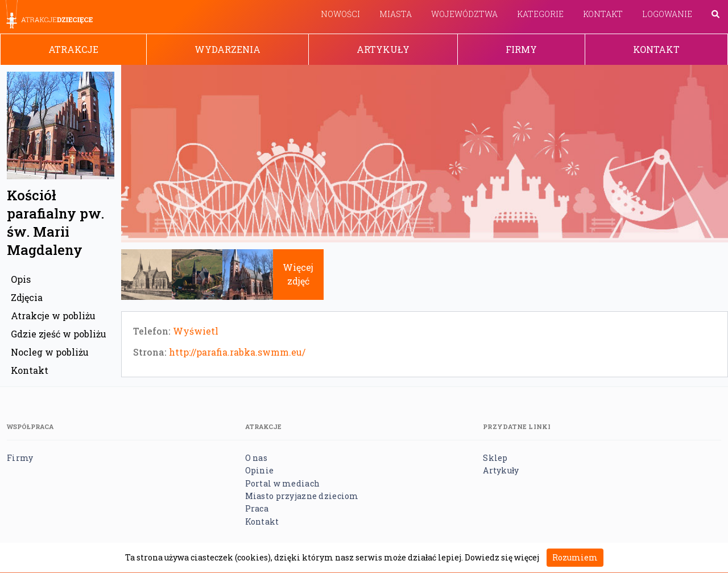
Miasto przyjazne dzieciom (302, 496)
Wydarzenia (227, 49)
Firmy (521, 49)
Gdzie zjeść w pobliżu (59, 334)
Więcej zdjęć (298, 274)
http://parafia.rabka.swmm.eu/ (237, 352)
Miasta (396, 14)
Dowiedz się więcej (502, 557)
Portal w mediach (282, 483)
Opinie (260, 470)
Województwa (464, 14)
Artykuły (383, 49)
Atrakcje (73, 49)
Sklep (495, 458)
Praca (257, 508)
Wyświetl (196, 331)
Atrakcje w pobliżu (53, 316)
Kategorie (540, 14)
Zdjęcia (27, 297)
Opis (21, 279)
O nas (256, 458)
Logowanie (667, 14)
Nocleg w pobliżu (50, 352)
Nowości (340, 14)
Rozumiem (575, 557)
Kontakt (603, 14)
